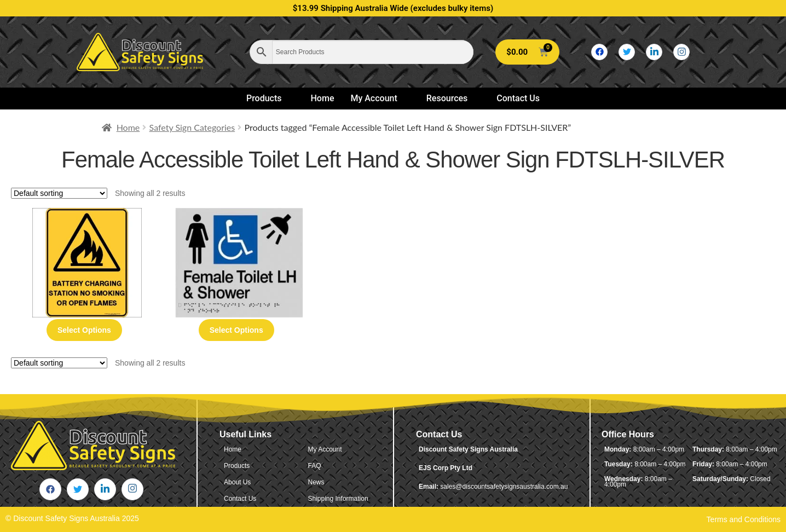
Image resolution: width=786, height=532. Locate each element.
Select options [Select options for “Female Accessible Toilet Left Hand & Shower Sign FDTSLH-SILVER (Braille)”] (236, 330)
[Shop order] (59, 193)
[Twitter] (627, 52)
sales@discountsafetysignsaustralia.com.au (504, 487)
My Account (378, 98)
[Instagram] (681, 52)
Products (269, 98)
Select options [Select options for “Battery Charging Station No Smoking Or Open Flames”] (84, 330)
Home (323, 98)
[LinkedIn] (654, 52)
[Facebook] (599, 52)
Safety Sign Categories (192, 127)
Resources (452, 98)
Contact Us (518, 98)
